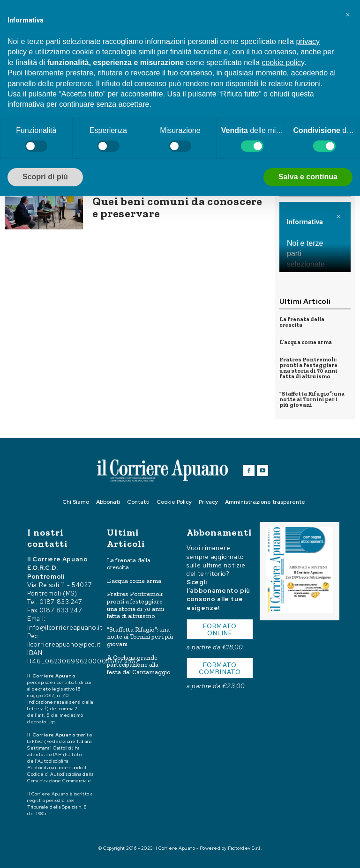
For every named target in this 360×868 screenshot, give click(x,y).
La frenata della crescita (302, 322)
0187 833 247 (61, 602)
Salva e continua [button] (308, 177)
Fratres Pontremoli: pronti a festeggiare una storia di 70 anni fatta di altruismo (308, 368)
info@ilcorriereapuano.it (65, 627)
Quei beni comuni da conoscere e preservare (177, 207)
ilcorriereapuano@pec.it (64, 644)
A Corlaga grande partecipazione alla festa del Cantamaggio (139, 665)
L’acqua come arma (306, 342)
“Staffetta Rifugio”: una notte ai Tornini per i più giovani (312, 399)
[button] (348, 15)
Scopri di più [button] (45, 177)
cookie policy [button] (283, 63)
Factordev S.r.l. (245, 848)
